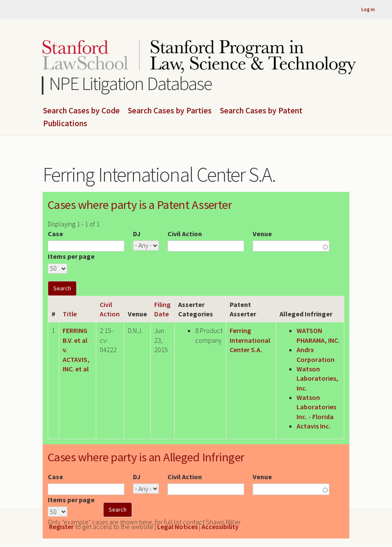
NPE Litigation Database (131, 83)
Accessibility (220, 527)
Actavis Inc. (314, 426)
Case (55, 234)
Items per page (71, 256)
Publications (65, 124)
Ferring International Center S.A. (250, 340)
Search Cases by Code (81, 111)
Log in (368, 9)
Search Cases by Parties (170, 111)
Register (61, 527)
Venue (262, 234)
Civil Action (185, 234)
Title (70, 314)
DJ (137, 234)
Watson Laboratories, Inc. (317, 378)
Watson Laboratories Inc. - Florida (316, 407)
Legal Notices (177, 527)
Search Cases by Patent (261, 111)
